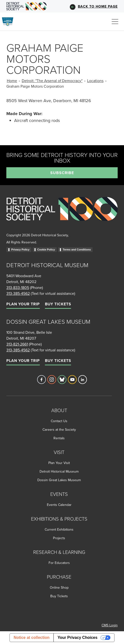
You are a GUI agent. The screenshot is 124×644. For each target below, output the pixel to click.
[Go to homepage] (62, 214)
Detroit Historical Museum (59, 471)
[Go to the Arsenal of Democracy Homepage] (10, 21)
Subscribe (62, 173)
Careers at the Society (59, 429)
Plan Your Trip (23, 304)
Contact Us (59, 421)
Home (12, 81)
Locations (95, 81)
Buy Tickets (58, 304)
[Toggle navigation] (115, 22)
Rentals (59, 438)
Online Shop (59, 587)
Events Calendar (59, 505)
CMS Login (110, 625)
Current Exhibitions (59, 529)
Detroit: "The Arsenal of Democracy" (52, 81)
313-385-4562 (18, 293)
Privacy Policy (20, 250)
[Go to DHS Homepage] (26, 6)
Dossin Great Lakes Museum (59, 480)
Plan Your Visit (59, 463)
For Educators (59, 563)
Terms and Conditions (77, 250)
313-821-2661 (17, 344)
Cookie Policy (46, 250)
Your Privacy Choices (77, 638)
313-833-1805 (18, 287)
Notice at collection (32, 638)
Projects (59, 538)
